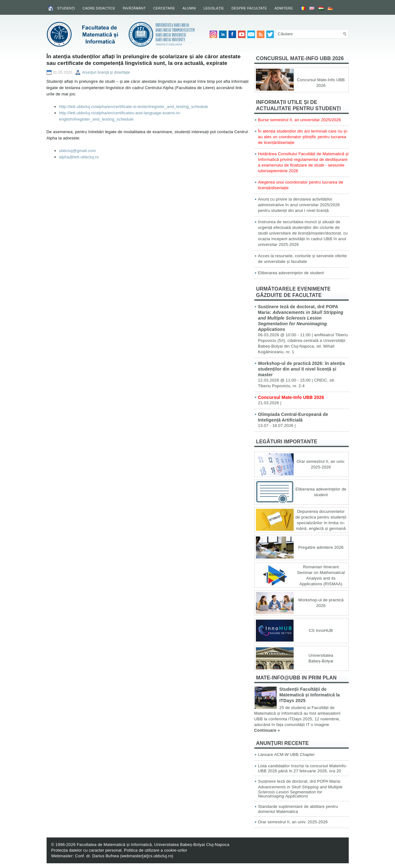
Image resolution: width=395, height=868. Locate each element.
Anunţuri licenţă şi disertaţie (106, 72)
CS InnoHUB (321, 630)
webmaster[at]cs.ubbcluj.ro (147, 856)
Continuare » (267, 730)
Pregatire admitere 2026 (321, 547)
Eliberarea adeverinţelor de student (291, 273)
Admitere (284, 8)
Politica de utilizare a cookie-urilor (156, 850)
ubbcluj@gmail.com (78, 151)
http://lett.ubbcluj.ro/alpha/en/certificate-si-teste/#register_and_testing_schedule (134, 107)
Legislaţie (214, 8)
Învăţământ (134, 8)
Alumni (189, 8)
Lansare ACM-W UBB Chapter (287, 755)
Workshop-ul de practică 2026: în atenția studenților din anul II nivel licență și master (302, 369)
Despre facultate (249, 8)
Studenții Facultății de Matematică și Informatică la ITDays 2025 (310, 695)
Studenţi (66, 8)
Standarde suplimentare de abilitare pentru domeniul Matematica (298, 809)
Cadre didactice (99, 8)
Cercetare (164, 8)
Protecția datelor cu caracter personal (87, 850)
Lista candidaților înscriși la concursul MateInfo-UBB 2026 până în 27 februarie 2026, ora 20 (303, 768)
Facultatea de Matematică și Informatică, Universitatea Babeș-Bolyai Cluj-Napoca (153, 845)
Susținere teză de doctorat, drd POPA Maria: (301, 318)
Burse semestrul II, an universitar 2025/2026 (300, 120)
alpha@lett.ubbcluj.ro (79, 157)
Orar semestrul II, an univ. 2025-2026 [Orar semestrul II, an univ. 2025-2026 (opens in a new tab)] (293, 822)
